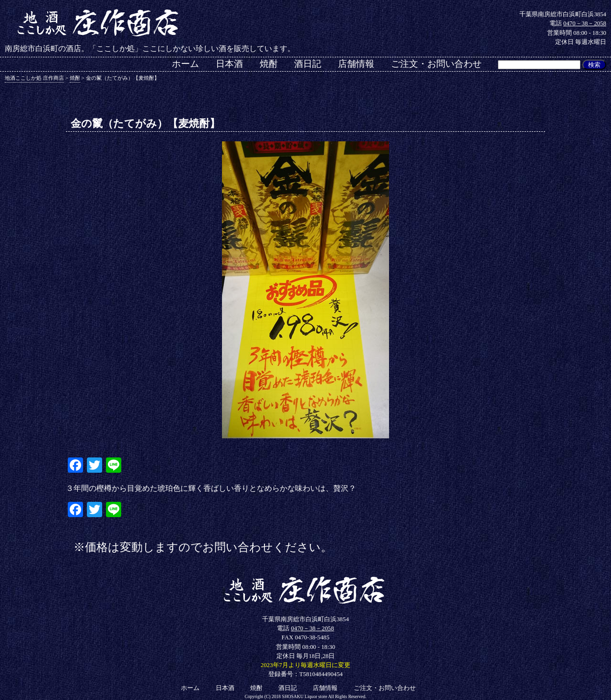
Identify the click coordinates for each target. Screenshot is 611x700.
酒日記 (308, 64)
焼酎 (269, 64)
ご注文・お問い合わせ (436, 64)
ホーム (185, 64)
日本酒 (229, 64)
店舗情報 (356, 64)
